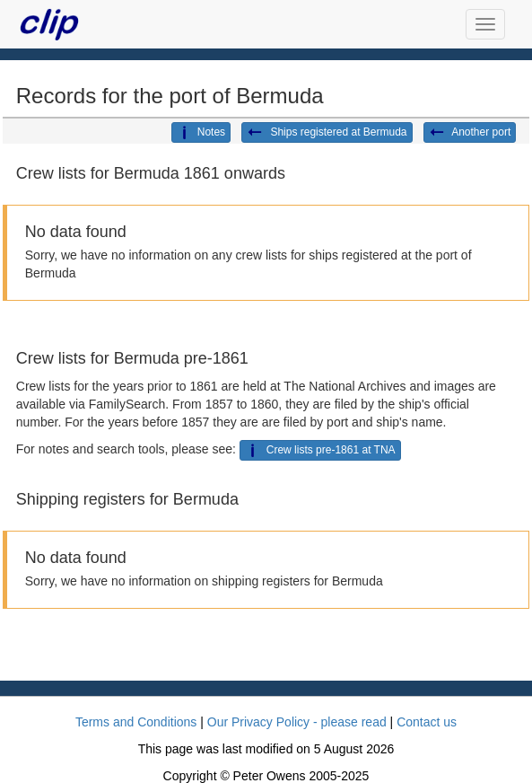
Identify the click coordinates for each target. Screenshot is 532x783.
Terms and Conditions (136, 722)
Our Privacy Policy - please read (297, 722)
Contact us (427, 722)
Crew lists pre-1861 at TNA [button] (320, 451)
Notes (201, 133)
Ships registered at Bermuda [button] (327, 133)
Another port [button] (470, 133)
